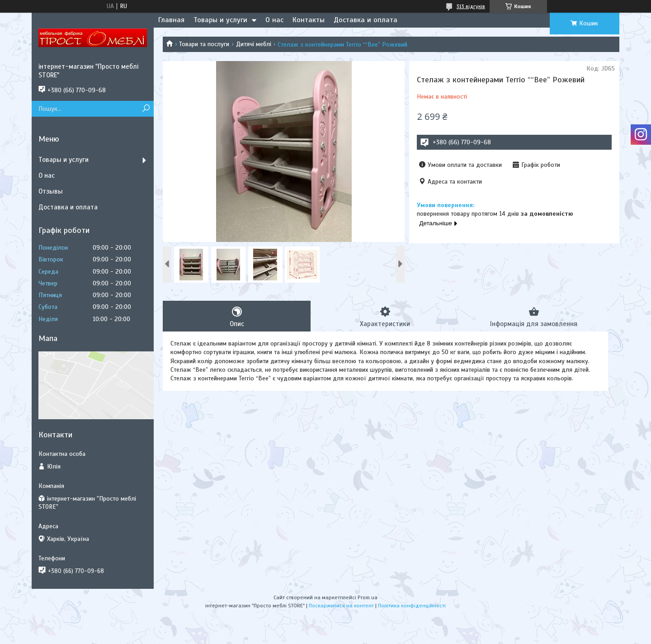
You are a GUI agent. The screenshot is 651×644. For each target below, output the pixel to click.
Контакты (309, 20)
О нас (274, 20)
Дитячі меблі (254, 44)
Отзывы (51, 191)
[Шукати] (146, 109)
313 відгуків (471, 6)
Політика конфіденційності (412, 606)
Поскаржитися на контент (341, 606)
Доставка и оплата (366, 20)
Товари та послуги (204, 44)
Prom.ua (368, 597)
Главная (171, 20)
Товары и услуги (220, 20)
